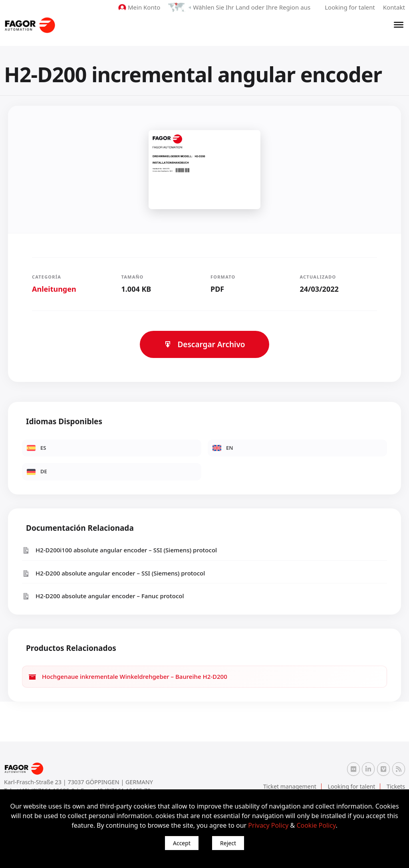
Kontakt (394, 7)
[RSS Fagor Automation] (399, 769)
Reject (228, 843)
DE (37, 471)
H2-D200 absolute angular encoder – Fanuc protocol (103, 596)
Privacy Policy (268, 825)
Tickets (396, 786)
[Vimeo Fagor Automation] (383, 769)
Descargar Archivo (204, 344)
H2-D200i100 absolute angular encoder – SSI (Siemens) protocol (119, 550)
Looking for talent (350, 7)
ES (36, 448)
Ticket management (291, 786)
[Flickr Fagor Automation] (353, 769)
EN (223, 448)
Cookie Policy (316, 825)
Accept (182, 843)
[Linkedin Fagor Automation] (368, 769)
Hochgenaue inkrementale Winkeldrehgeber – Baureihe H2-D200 (128, 677)
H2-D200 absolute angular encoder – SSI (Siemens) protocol (113, 573)
